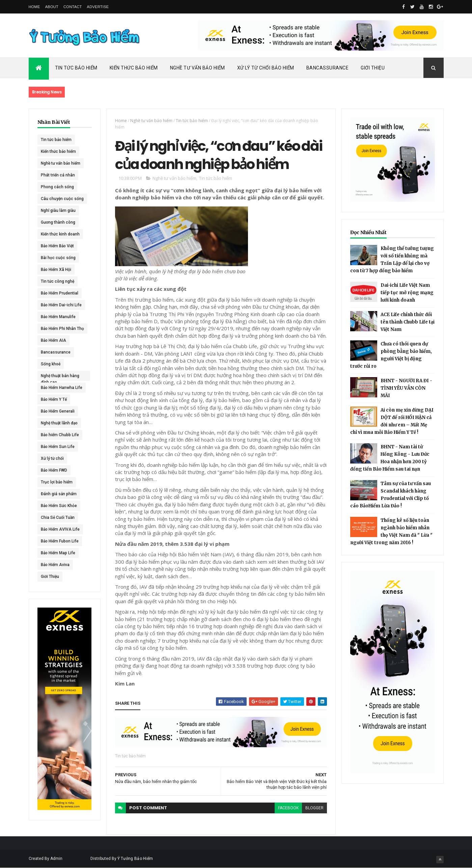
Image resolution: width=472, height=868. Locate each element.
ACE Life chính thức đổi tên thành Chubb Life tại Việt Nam (408, 322)
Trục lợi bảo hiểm (57, 482)
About (52, 7)
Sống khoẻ (51, 364)
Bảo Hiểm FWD (54, 470)
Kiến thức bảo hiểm (58, 151)
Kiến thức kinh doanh (60, 234)
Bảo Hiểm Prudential (60, 293)
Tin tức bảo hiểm (56, 140)
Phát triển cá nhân (58, 175)
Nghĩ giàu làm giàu (58, 211)
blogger (314, 808)
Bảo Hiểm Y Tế (54, 399)
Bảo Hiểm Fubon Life (60, 541)
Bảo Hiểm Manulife (58, 317)
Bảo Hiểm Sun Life (58, 447)
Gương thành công (58, 222)
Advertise (98, 7)
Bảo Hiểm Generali (58, 411)
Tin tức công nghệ (58, 281)
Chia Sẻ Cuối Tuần (58, 517)
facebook (288, 808)
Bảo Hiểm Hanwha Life (62, 388)
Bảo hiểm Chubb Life (60, 435)
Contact (73, 7)
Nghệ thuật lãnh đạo (59, 423)
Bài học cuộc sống (58, 258)
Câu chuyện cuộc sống (62, 199)
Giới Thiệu (373, 68)
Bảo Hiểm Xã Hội (56, 270)
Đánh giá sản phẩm (59, 494)
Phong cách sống (57, 187)
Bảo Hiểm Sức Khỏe (59, 506)
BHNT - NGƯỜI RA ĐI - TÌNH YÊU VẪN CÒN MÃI (406, 388)
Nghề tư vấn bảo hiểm (61, 163)
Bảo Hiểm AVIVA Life (60, 529)
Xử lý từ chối (52, 458)
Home (34, 7)
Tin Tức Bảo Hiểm (76, 68)
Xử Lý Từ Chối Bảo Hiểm (266, 68)
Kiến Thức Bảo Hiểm (134, 68)
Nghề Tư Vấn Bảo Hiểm (198, 68)
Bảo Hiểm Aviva (55, 565)
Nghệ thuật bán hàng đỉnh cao (60, 377)
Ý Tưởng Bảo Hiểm (135, 859)
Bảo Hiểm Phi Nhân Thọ (62, 329)
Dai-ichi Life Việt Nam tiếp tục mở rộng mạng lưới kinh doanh (407, 293)
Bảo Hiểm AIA (53, 340)
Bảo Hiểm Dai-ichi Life (61, 305)
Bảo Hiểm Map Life (58, 553)
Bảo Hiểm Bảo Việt (57, 246)
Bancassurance (328, 68)
